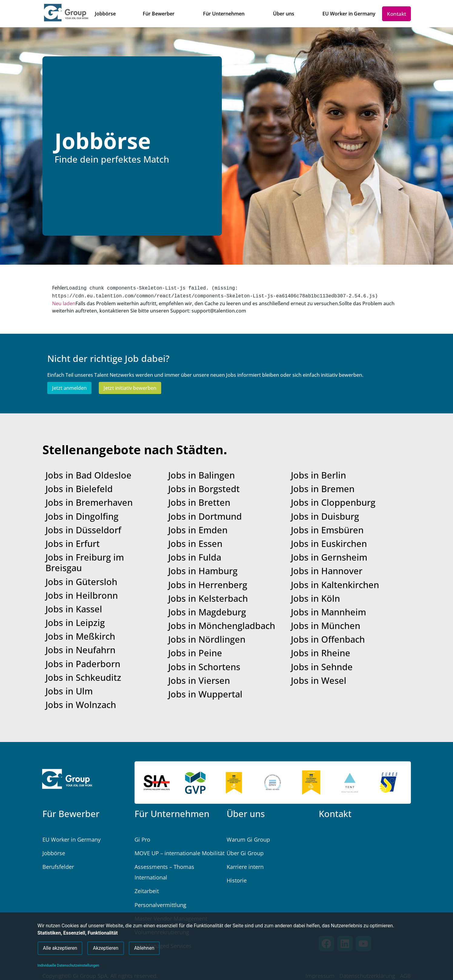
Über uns (246, 812)
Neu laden (64, 302)
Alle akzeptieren (60, 947)
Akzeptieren (105, 947)
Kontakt (335, 812)
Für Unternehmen (172, 812)
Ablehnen (144, 947)
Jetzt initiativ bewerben (130, 387)
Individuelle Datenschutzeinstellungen (68, 965)
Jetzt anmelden (69, 387)
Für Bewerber (71, 812)
